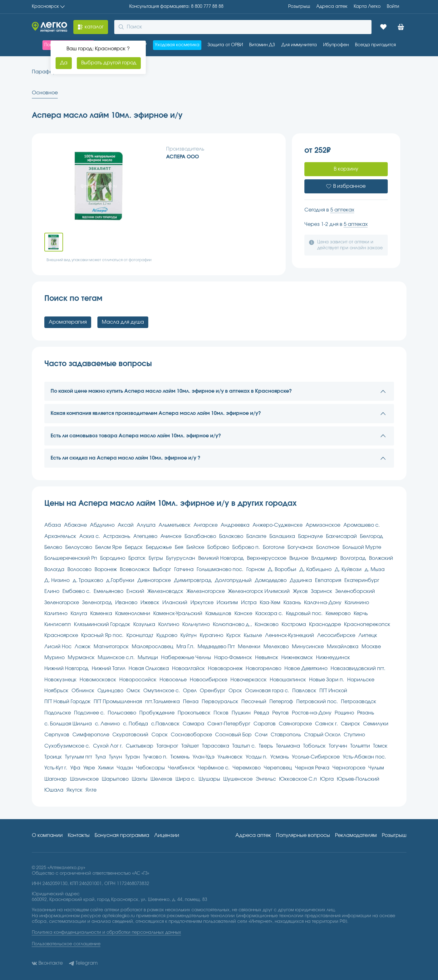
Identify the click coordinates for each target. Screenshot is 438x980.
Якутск (74, 790)
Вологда (54, 570)
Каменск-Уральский (178, 614)
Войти (393, 7)
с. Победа (135, 724)
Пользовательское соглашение (66, 944)
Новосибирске (209, 680)
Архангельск (60, 536)
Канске (243, 614)
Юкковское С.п (298, 779)
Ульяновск (230, 757)
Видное (299, 558)
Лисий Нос (58, 647)
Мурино (54, 658)
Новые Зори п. (327, 680)
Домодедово (271, 580)
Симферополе (91, 735)
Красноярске (61, 635)
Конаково (267, 624)
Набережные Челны (186, 658)
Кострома (294, 624)
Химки (106, 768)
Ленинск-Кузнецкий (290, 635)
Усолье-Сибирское (316, 757)
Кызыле (253, 635)
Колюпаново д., (232, 624)
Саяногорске (295, 724)
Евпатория (328, 580)
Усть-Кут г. (56, 768)
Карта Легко (367, 7)
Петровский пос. (317, 702)
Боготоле (274, 547)
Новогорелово (263, 669)
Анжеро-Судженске (278, 525)
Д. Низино (57, 580)
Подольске (58, 713)
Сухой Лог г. (108, 746)
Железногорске (206, 591)
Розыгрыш (299, 7)
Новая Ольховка (149, 669)
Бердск (134, 547)
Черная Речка (312, 768)
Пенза (191, 702)
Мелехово (276, 647)
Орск (235, 691)
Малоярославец (153, 647)
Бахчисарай (341, 536)
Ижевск (150, 603)
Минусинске (308, 647)
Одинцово (110, 691)
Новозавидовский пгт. (358, 669)
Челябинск (181, 768)
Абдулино (102, 525)
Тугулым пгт (79, 757)
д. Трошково (88, 580)
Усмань (280, 757)
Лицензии (167, 835)
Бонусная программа (122, 835)
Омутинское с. (162, 691)
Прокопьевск (194, 713)
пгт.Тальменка (162, 702)
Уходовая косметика (177, 45)
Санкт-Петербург (229, 724)
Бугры (156, 558)
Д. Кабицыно (315, 570)
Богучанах (300, 547)
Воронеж (106, 570)
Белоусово (79, 547)
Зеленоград (97, 603)
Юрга (327, 779)
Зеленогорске (62, 603)
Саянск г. (326, 724)
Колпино (169, 624)
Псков (221, 713)
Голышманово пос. (220, 570)
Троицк (53, 757)
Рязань (366, 713)
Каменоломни (133, 614)
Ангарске (206, 525)
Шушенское (238, 779)
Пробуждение (157, 713)
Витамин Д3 (262, 45)
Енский (135, 591)
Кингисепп (58, 624)
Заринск (322, 591)
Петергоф (281, 702)
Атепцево (145, 536)
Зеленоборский (355, 591)
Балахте (256, 536)
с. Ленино (107, 724)
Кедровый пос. (304, 614)
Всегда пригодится (375, 45)
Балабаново (200, 536)
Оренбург (213, 691)
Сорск (160, 735)
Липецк (368, 635)
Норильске (361, 680)
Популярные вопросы (303, 835)
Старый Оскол (322, 735)
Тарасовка (216, 746)
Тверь (266, 746)
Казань (292, 603)
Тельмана (288, 746)
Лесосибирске (336, 635)
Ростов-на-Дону (312, 713)
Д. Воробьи (282, 570)
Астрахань (117, 536)
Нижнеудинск (333, 658)
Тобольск (314, 746)
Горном (256, 570)
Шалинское (84, 779)
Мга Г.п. (185, 647)
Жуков (300, 591)
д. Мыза (375, 570)
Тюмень (180, 757)
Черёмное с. (214, 768)
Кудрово (167, 635)
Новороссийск (138, 680)
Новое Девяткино (306, 669)
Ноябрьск (56, 691)
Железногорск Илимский (259, 591)
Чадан (125, 768)
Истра (249, 603)
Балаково (231, 536)
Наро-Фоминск (233, 658)
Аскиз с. (90, 536)
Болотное (328, 547)
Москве (371, 647)
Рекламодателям (356, 835)
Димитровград (193, 580)
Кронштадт (140, 635)
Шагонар (56, 779)
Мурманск (81, 658)
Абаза (53, 525)
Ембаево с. (76, 591)
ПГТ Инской (333, 691)
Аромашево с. (362, 525)
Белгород (372, 536)
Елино (52, 591)
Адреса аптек (253, 835)
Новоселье (173, 680)
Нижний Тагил (109, 669)
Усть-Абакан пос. (364, 757)
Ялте (91, 790)
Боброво (218, 547)
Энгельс (266, 779)
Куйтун (189, 635)
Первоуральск (220, 702)
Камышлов (218, 614)
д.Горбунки (120, 580)
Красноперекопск (367, 624)
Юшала (54, 790)
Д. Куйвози (348, 570)
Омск (133, 691)
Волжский (381, 558)
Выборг (162, 570)
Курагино (212, 635)
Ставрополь (286, 735)
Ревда (261, 713)
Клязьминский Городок (102, 624)
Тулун (116, 757)
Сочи (261, 735)
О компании (47, 835)
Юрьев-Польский (358, 779)
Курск (234, 635)
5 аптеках (342, 210)
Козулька (144, 624)
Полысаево (122, 713)
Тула (101, 757)
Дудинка (301, 580)
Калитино (56, 614)
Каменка (101, 614)
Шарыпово (115, 779)
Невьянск (267, 658)
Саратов (265, 724)
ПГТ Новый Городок (67, 702)
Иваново (126, 603)
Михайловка (343, 647)
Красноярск (48, 7)
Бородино (113, 558)
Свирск (350, 724)
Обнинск (83, 691)
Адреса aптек (332, 7)
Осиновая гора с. (267, 691)
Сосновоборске (191, 735)
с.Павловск (165, 724)
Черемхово (247, 768)
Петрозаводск (359, 702)
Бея (179, 547)
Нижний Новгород (66, 669)
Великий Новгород (221, 558)
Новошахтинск (288, 680)
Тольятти (360, 746)
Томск (380, 746)
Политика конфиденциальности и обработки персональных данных (106, 933)
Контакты (79, 835)
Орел (190, 691)
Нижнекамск (297, 658)
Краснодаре (325, 624)
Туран (133, 757)
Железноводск (165, 591)
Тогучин (338, 746)
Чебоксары (150, 768)
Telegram (83, 963)
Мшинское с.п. (116, 658)
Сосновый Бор (233, 735)
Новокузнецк (60, 680)
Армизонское (323, 525)
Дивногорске (154, 580)
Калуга (79, 614)
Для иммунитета (299, 45)
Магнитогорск (111, 647)
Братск (137, 558)
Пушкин (241, 713)
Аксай (126, 525)
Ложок (83, 647)
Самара (193, 724)
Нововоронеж (225, 669)
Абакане (75, 525)
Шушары (209, 779)
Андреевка (235, 525)
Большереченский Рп (71, 558)
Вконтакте (47, 963)
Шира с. (185, 779)
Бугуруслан (181, 558)
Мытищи (148, 658)
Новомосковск (98, 680)
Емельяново (108, 591)
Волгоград (353, 558)
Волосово (79, 570)
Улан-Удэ (204, 757)
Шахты (140, 779)
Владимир (324, 558)
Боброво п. (246, 547)
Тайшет (190, 746)
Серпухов (57, 735)
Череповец (278, 768)
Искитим (227, 603)
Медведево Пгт (216, 647)
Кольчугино (196, 624)
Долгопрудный (233, 580)
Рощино (344, 713)
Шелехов (161, 779)
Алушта (146, 525)
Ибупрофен (336, 45)
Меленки (249, 647)
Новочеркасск (249, 680)
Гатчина (184, 570)
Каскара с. (269, 614)
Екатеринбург (362, 580)
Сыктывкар (140, 746)
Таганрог (167, 746)
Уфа (75, 768)
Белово (53, 547)
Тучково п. (155, 757)
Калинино (357, 603)
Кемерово (338, 614)
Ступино (354, 735)
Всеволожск (135, 570)
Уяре (89, 768)
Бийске (195, 547)
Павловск (304, 691)
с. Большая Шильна (68, 724)
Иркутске (202, 603)
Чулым (376, 768)
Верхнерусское (267, 558)
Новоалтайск (188, 669)
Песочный (254, 702)
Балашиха (282, 536)
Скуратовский (130, 735)
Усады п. (256, 757)
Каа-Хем (270, 603)
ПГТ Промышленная (118, 702)
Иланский (175, 603)
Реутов (281, 713)
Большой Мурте (362, 547)
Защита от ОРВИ (225, 45)
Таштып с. (244, 746)
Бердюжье (159, 547)
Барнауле (310, 536)
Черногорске (349, 768)
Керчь (361, 614)
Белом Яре (108, 547)
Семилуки (376, 724)
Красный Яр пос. (102, 635)
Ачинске (171, 536)
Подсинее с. (89, 713)
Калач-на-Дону (323, 603)
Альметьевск (175, 525)
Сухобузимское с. (67, 746)
